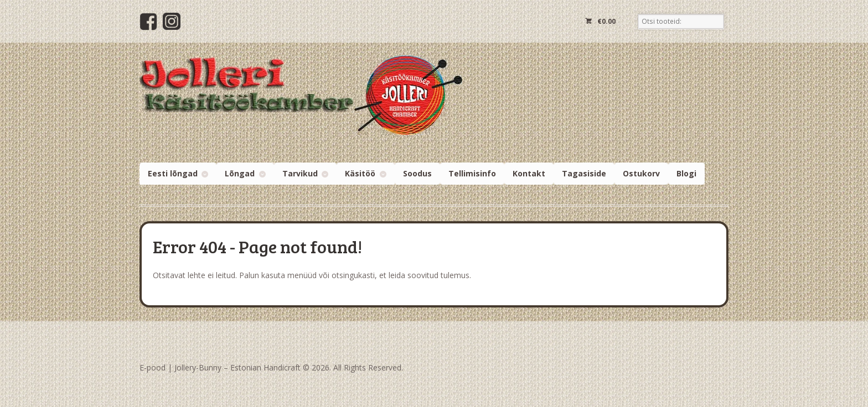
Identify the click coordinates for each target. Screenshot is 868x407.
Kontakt (529, 173)
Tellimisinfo (472, 173)
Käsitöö (360, 173)
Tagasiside (584, 173)
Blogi (686, 173)
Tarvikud (300, 173)
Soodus (417, 173)
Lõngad (240, 173)
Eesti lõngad (173, 173)
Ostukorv (641, 173)
